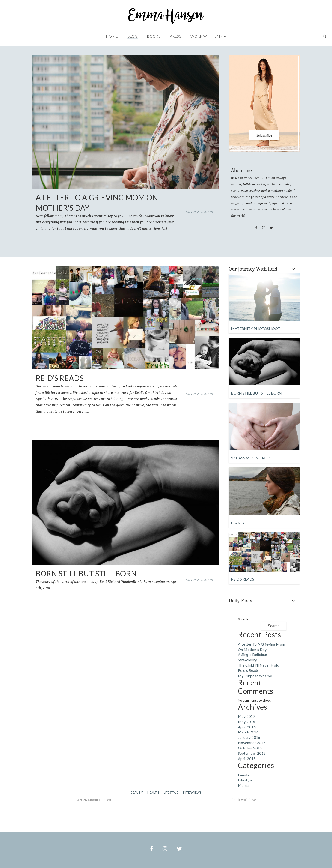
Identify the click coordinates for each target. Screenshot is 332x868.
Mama (243, 785)
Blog (133, 36)
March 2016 (248, 732)
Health (153, 793)
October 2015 (250, 748)
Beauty (137, 793)
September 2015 (252, 753)
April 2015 (247, 759)
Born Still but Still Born (86, 573)
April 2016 (247, 727)
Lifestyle (245, 780)
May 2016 (246, 722)
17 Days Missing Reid (251, 458)
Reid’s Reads (60, 378)
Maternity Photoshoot (256, 328)
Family (243, 775)
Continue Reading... (200, 212)
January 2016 (249, 737)
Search (243, 619)
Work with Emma (208, 36)
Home (112, 36)
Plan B (237, 523)
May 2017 (246, 716)
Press (175, 36)
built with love (244, 800)
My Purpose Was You (256, 676)
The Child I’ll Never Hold (259, 665)
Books (154, 36)
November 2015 (252, 743)
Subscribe (264, 135)
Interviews (192, 793)
